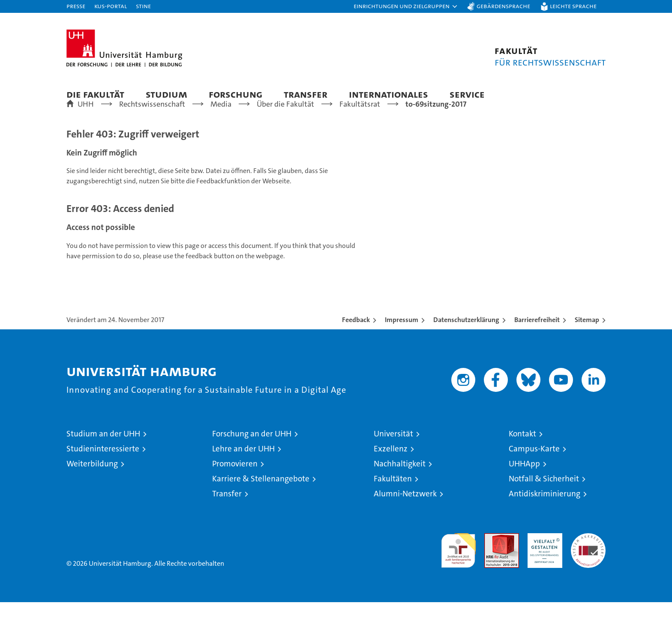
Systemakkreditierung (588, 560)
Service (467, 94)
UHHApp (524, 485)
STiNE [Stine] (143, 6)
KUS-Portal (111, 6)
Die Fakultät (95, 94)
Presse (76, 6)
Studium (166, 94)
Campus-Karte (534, 470)
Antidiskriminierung (544, 515)
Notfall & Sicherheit (544, 500)
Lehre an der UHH (243, 470)
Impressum (402, 342)
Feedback (356, 342)
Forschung (235, 94)
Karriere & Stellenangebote (261, 500)
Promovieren (235, 485)
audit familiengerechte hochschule (458, 569)
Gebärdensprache (503, 6)
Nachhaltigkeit (400, 485)
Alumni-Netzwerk (405, 515)
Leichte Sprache (573, 6)
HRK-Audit (543, 560)
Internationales (388, 94)
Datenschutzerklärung (466, 342)
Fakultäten (393, 500)
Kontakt (522, 455)
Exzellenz (391, 470)
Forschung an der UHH (252, 455)
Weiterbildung (92, 485)
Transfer (306, 94)
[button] (406, 6)
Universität (393, 455)
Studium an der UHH (103, 455)
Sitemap (587, 342)
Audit (492, 560)
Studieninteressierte (103, 470)
